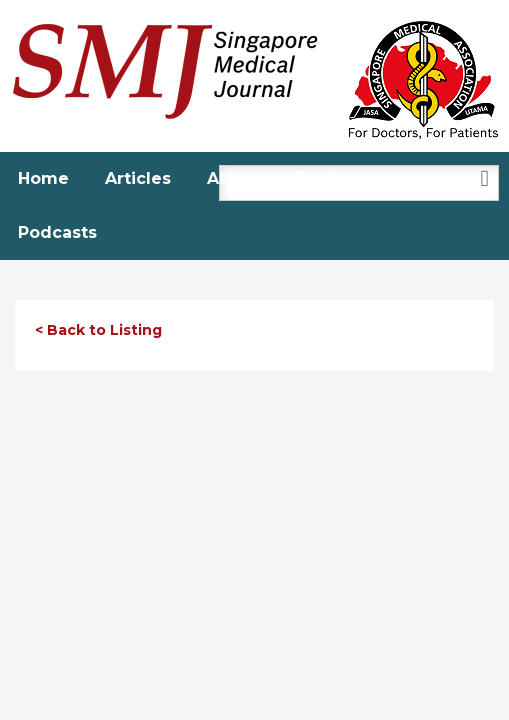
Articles (138, 178)
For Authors (345, 178)
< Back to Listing (98, 330)
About (233, 178)
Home (43, 178)
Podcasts (57, 232)
